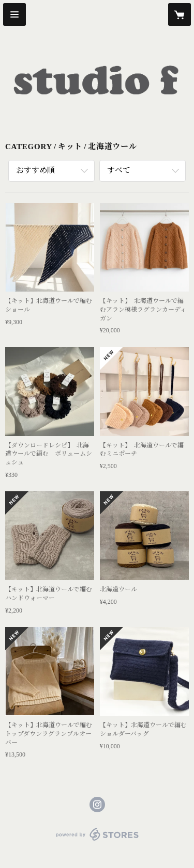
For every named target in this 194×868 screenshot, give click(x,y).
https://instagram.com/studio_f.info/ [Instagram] (97, 805)
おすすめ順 (35, 170)
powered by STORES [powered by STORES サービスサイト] (97, 841)
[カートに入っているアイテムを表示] (180, 14)
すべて (119, 170)
